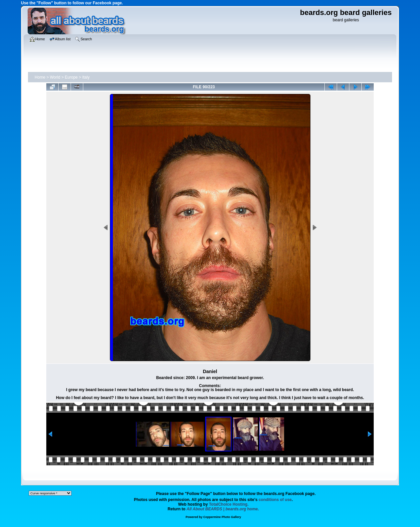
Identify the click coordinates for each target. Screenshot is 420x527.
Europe (71, 77)
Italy (86, 77)
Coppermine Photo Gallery (222, 517)
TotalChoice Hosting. (229, 504)
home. (223, 509)
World (55, 77)
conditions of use (275, 500)
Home (40, 77)
